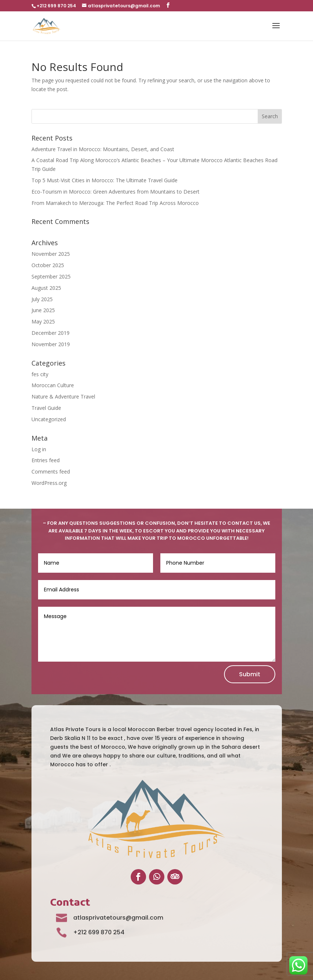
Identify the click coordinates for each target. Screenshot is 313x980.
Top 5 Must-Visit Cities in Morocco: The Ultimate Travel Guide (105, 180)
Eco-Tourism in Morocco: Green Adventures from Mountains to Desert (115, 192)
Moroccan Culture (53, 385)
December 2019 (51, 333)
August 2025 (46, 288)
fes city (40, 374)
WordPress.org (49, 483)
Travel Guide (46, 408)
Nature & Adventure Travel (63, 397)
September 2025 (51, 276)
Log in (39, 449)
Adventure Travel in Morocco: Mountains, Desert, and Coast (103, 149)
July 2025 (42, 299)
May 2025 (43, 321)
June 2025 (43, 310)
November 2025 (51, 254)
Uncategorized (49, 419)
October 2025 (48, 265)
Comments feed (51, 472)
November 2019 (51, 344)
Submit (250, 674)
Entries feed (46, 460)
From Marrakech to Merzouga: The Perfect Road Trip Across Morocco (115, 203)
